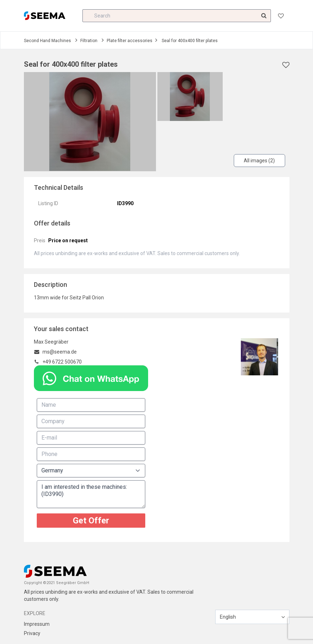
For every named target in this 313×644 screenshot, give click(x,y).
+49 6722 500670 (62, 362)
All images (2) (259, 161)
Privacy (32, 633)
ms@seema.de (60, 352)
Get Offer (91, 521)
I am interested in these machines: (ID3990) (91, 494)
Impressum (37, 624)
